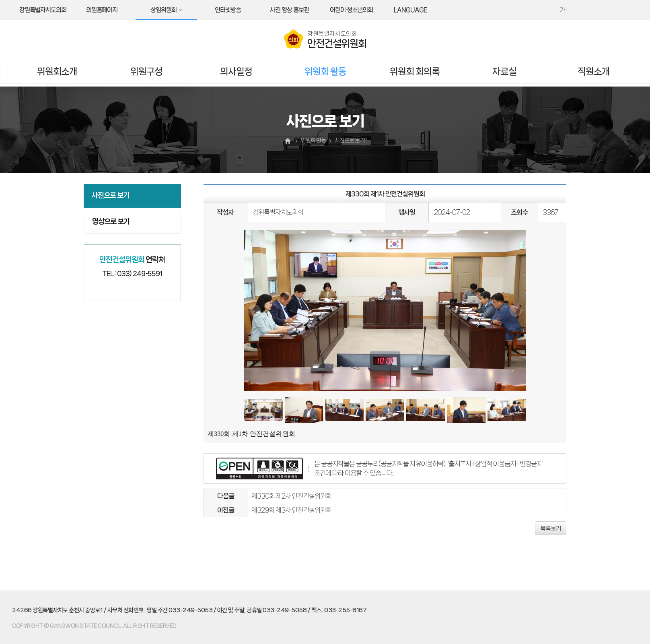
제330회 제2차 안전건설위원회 (291, 496)
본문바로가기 (0, 0)
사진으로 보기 (110, 195)
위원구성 (146, 71)
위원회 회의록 (415, 71)
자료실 (504, 71)
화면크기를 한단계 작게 (580, 10)
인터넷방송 (228, 10)
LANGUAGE (410, 10)
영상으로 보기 (111, 221)
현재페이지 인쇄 (597, 10)
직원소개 (594, 71)
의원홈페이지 (102, 10)
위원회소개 (57, 71)
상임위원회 (164, 10)
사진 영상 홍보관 (289, 10)
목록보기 (551, 528)
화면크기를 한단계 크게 (545, 10)
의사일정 (236, 71)
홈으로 (289, 141)
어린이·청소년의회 (351, 10)
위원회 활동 (325, 71)
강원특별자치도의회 (43, 10)
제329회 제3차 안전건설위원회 (291, 510)
